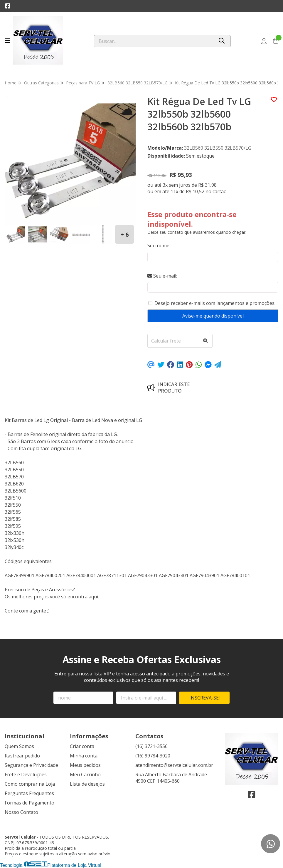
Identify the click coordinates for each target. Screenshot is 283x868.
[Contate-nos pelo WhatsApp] (271, 844)
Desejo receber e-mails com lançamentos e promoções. (215, 303)
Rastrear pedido (22, 756)
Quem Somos (19, 746)
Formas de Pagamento (30, 803)
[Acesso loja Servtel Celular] (264, 41)
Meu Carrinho (85, 774)
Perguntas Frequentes (29, 793)
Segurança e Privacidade (31, 765)
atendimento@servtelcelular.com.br (174, 765)
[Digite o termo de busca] (154, 41)
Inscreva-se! (204, 698)
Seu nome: (159, 246)
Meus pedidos (85, 765)
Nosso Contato (21, 812)
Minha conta (84, 756)
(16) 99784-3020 (153, 756)
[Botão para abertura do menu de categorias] (7, 41)
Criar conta (82, 746)
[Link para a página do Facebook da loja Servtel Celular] (8, 6)
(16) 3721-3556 (151, 746)
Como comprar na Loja (30, 784)
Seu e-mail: (162, 276)
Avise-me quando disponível (213, 316)
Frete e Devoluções (26, 774)
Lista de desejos (87, 784)
